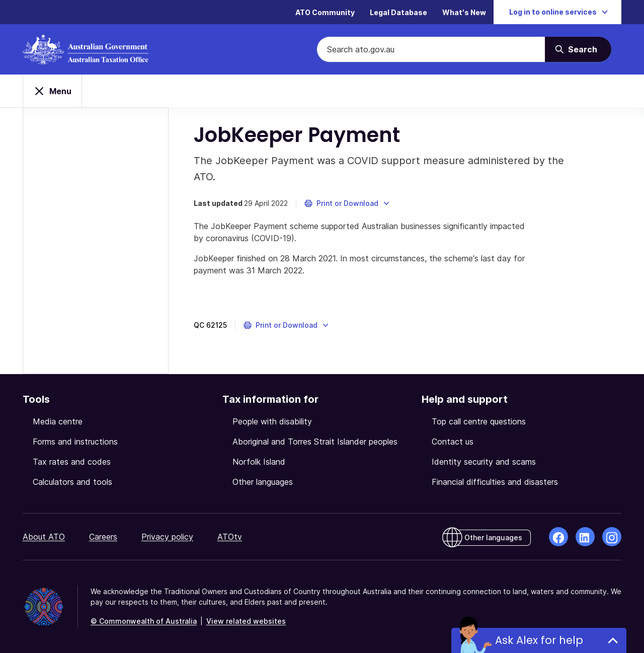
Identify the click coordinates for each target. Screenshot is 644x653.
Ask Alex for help (539, 640)
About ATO (44, 537)
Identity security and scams (484, 462)
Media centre (58, 421)
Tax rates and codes (72, 462)
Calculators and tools (72, 482)
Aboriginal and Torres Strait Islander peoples (315, 442)
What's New (464, 12)
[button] (347, 203)
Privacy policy (167, 537)
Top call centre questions (479, 421)
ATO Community (325, 12)
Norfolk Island (259, 462)
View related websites (246, 621)
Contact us (453, 442)
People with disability (272, 421)
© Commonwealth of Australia (144, 621)
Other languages (263, 482)
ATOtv (230, 537)
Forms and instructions (75, 442)
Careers (103, 537)
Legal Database (398, 12)
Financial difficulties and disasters (495, 482)
